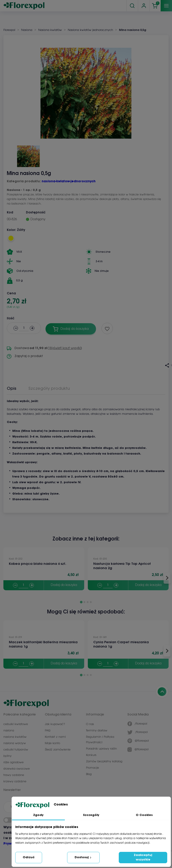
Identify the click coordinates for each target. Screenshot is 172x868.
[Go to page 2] (84, 602)
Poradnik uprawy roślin (101, 749)
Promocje (92, 768)
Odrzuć (29, 857)
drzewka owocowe (17, 769)
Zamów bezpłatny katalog (104, 762)
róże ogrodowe (14, 762)
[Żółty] (11, 238)
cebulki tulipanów (16, 750)
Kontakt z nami (55, 737)
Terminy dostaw (97, 731)
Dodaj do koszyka (64, 585)
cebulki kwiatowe (16, 724)
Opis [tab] (12, 389)
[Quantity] (23, 585)
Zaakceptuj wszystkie (143, 857)
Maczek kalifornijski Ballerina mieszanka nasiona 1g (43, 644)
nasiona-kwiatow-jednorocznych (69, 181)
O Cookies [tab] (144, 815)
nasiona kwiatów (15, 737)
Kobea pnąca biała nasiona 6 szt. (38, 564)
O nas (90, 724)
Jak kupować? (55, 724)
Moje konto (52, 743)
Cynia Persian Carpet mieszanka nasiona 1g (121, 644)
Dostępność (36, 213)
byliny (8, 756)
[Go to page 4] (91, 602)
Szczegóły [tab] (91, 815)
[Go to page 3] (88, 602)
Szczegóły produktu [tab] (49, 389)
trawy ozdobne (14, 775)
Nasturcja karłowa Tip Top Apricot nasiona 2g (122, 566)
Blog (89, 774)
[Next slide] (167, 578)
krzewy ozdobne (15, 782)
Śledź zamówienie (58, 750)
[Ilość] (24, 328)
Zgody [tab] (38, 815)
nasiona (9, 731)
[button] (28, 155)
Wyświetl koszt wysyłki (65, 348)
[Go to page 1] (81, 602)
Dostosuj (83, 858)
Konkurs (91, 755)
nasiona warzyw (15, 743)
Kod (10, 213)
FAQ (48, 731)
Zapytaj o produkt (25, 356)
